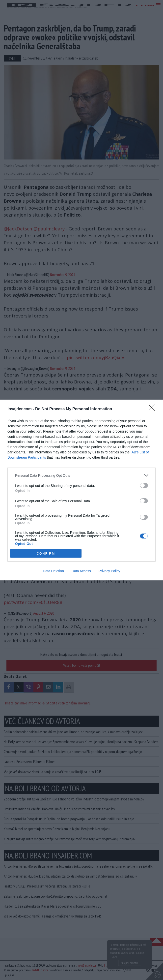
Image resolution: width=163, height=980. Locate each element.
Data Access (81, 571)
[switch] (144, 485)
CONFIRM (46, 553)
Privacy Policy (109, 571)
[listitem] (81, 475)
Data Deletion (53, 571)
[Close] (153, 409)
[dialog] (81, 490)
